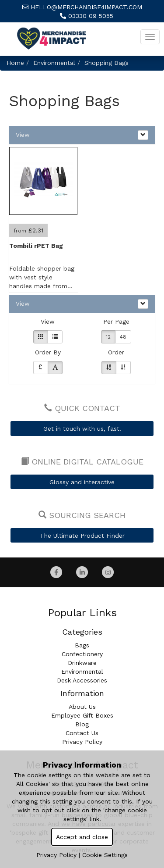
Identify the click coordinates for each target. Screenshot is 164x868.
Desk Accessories (82, 680)
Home (15, 63)
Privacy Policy (82, 742)
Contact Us (82, 733)
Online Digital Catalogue (82, 462)
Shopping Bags (106, 63)
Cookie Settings (105, 855)
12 (108, 337)
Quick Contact (82, 408)
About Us (82, 707)
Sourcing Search (82, 515)
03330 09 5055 (87, 16)
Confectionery (82, 654)
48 (123, 337)
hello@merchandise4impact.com (82, 7)
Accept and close (82, 837)
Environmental (54, 63)
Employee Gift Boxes (82, 715)
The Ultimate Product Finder (82, 536)
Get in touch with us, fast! (82, 429)
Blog (82, 724)
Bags (82, 645)
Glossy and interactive (82, 482)
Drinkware (82, 663)
